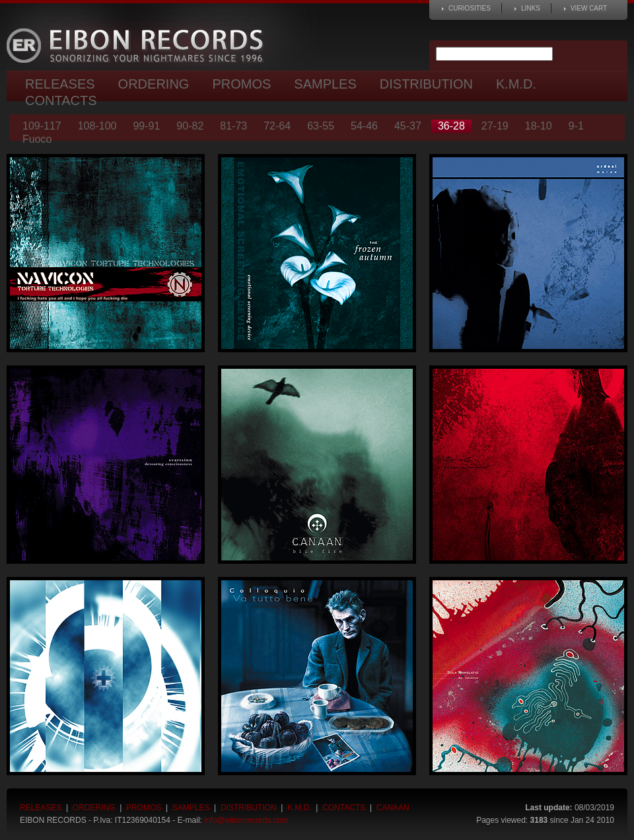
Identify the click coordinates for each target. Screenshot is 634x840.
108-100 (97, 126)
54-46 (364, 126)
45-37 (408, 126)
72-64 (277, 126)
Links (531, 8)
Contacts (61, 100)
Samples (325, 84)
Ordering (154, 84)
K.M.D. (516, 84)
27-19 (495, 126)
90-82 (190, 126)
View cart (589, 8)
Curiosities (470, 8)
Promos (241, 84)
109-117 (42, 126)
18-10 (539, 126)
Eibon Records (139, 46)
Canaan (393, 808)
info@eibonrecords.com (246, 820)
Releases (60, 84)
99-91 (146, 126)
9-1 (576, 126)
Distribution (426, 84)
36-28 (451, 126)
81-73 (233, 126)
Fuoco (37, 139)
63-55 (321, 126)
